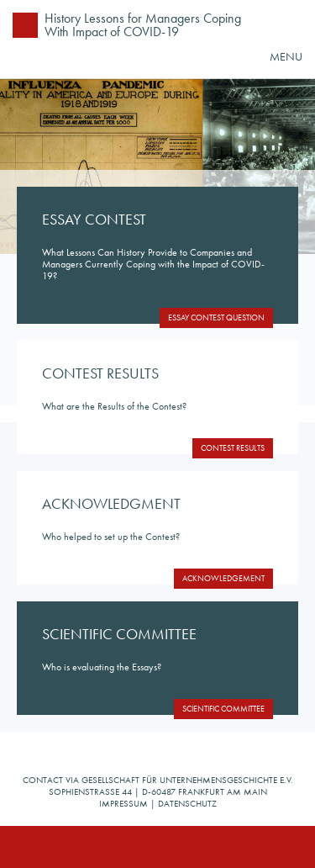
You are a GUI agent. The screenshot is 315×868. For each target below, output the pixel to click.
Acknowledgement (223, 578)
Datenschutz (187, 803)
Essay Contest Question (216, 318)
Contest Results (233, 448)
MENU (286, 56)
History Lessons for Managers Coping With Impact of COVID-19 (143, 24)
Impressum (123, 803)
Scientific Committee (223, 709)
